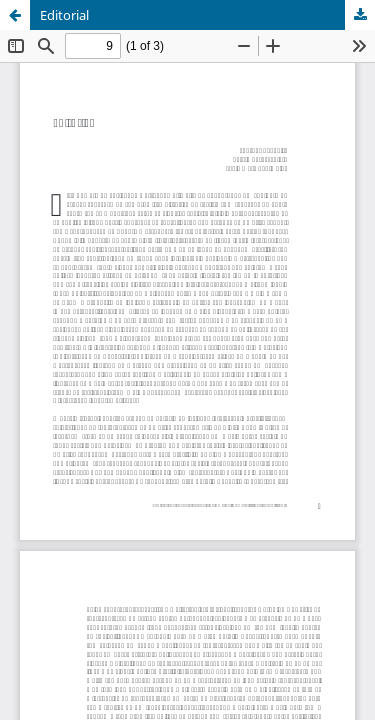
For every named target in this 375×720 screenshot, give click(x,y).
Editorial (64, 15)
